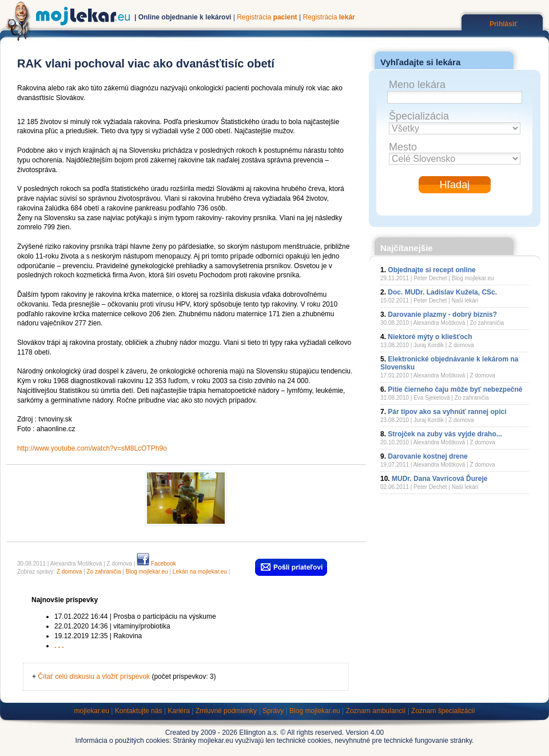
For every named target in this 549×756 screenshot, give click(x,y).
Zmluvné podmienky (226, 711)
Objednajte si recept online (431, 270)
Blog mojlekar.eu (147, 572)
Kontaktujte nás (139, 711)
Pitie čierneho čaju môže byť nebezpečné (455, 389)
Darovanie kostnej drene (427, 456)
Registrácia (267, 17)
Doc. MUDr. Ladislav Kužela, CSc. (442, 292)
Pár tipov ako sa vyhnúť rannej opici (447, 412)
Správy (273, 711)
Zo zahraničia (104, 572)
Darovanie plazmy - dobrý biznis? (442, 315)
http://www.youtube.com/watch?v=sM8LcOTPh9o (92, 448)
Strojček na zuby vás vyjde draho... (445, 434)
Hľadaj (455, 185)
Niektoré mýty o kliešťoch (430, 337)
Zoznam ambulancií (376, 711)
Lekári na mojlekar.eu (200, 572)
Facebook (156, 564)
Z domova (69, 572)
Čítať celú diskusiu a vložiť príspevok (94, 677)
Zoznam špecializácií (443, 711)
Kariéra (179, 711)
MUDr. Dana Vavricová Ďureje (439, 479)
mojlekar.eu (92, 711)
